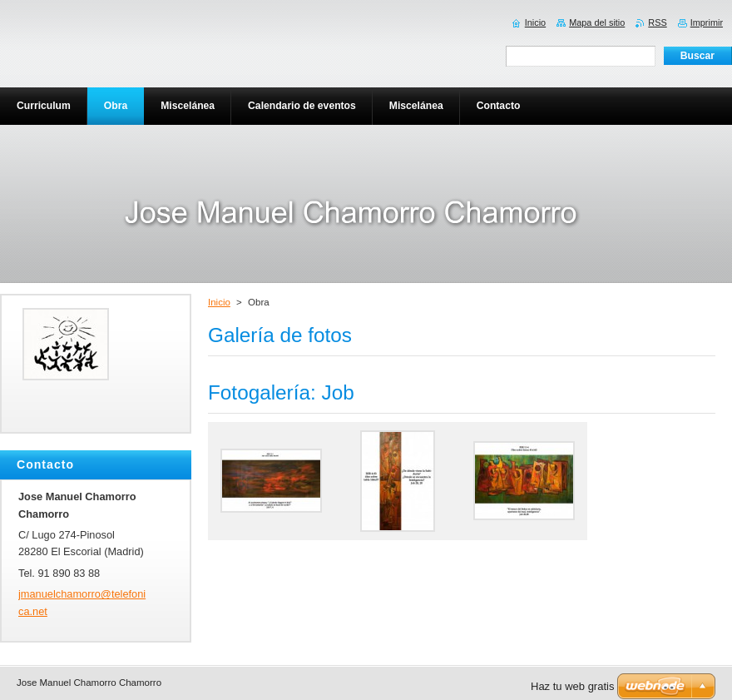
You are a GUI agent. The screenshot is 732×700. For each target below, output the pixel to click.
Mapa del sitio (597, 22)
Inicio (219, 302)
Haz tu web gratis (572, 686)
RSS (657, 22)
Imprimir (707, 22)
